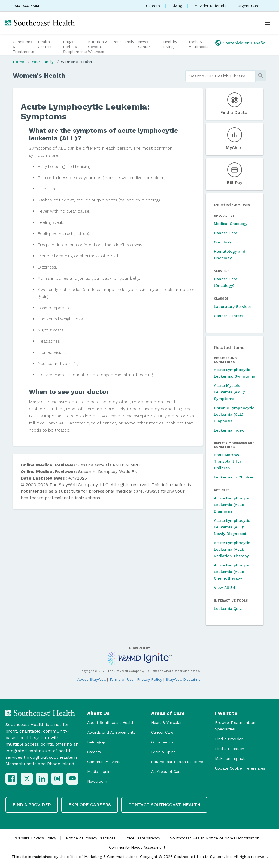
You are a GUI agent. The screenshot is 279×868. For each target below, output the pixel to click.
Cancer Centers (229, 316)
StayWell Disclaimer (184, 679)
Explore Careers (90, 805)
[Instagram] (57, 779)
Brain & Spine (163, 752)
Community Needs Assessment (137, 847)
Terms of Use (121, 679)
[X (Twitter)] (27, 779)
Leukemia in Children (234, 477)
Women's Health (76, 62)
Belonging (96, 742)
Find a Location (230, 749)
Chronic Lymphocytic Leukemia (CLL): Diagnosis (234, 414)
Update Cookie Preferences (240, 768)
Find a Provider (229, 739)
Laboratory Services (233, 306)
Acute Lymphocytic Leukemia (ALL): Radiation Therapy (232, 549)
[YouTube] (72, 779)
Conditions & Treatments (23, 47)
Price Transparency (143, 838)
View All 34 (225, 587)
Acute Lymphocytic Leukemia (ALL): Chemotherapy (232, 572)
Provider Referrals (210, 6)
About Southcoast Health (111, 722)
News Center (144, 44)
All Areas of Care (166, 771)
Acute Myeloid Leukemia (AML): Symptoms (230, 392)
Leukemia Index (229, 430)
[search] (220, 76)
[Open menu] (268, 23)
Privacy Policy (150, 679)
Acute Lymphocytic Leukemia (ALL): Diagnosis (232, 505)
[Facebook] (11, 779)
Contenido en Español (245, 43)
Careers (153, 6)
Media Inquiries (101, 771)
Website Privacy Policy (36, 838)
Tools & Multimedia (198, 44)
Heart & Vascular (166, 722)
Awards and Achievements (111, 732)
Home (19, 62)
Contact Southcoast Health (164, 805)
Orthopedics (162, 742)
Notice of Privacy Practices (91, 838)
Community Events (104, 762)
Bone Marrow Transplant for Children (228, 461)
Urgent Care (249, 6)
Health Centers (45, 44)
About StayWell (91, 679)
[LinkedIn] (42, 779)
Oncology (223, 242)
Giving (177, 6)
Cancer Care (226, 233)
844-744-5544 (26, 6)
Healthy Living (170, 44)
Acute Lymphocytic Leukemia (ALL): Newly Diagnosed (232, 527)
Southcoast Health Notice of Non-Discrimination (215, 838)
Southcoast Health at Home (177, 762)
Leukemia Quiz (228, 608)
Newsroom (97, 781)
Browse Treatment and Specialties (236, 726)
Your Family (124, 42)
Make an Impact (230, 758)
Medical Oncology (231, 224)
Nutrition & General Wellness (98, 47)
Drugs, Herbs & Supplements (75, 47)
